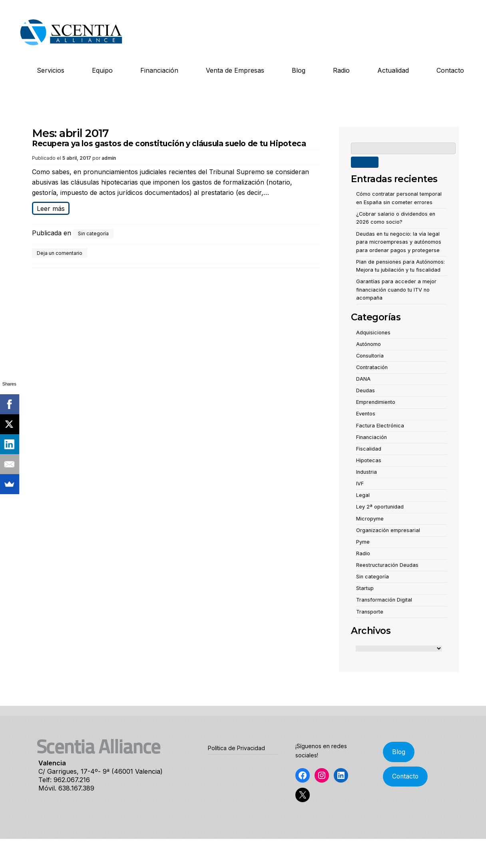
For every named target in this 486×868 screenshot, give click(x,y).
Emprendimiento (376, 402)
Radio (341, 70)
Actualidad (393, 70)
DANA (363, 379)
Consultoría (370, 356)
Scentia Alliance (98, 749)
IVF (360, 484)
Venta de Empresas (235, 70)
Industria (366, 472)
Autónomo (368, 344)
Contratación (372, 367)
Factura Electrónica (380, 426)
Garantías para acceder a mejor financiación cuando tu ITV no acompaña (396, 290)
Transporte (370, 612)
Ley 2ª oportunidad (380, 507)
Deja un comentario (60, 253)
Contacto (450, 70)
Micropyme (370, 519)
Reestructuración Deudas (387, 565)
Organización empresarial (388, 530)
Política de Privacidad (236, 748)
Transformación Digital (384, 600)
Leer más (51, 209)
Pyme (363, 542)
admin (109, 158)
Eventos (366, 414)
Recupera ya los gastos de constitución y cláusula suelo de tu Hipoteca (169, 144)
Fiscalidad (369, 449)
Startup (365, 588)
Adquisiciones (373, 333)
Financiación (159, 70)
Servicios (51, 70)
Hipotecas (369, 460)
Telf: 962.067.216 (64, 780)
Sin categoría (93, 233)
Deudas (365, 390)
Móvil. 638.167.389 (66, 788)
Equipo (102, 70)
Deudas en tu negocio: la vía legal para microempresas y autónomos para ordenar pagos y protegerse (399, 242)
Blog (299, 70)
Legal (363, 495)
